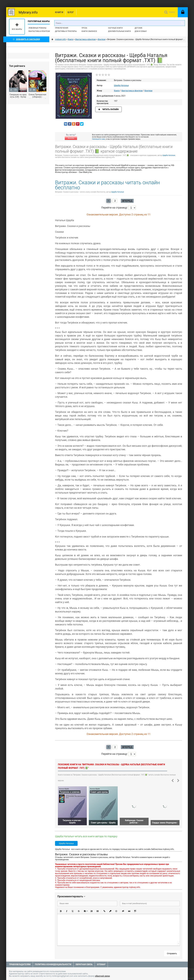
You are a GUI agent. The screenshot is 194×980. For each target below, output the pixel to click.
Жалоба (71, 138)
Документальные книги (119, 31)
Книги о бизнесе (89, 31)
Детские (139, 28)
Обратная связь (84, 964)
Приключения (62, 28)
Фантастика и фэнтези (39, 31)
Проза (84, 28)
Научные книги (115, 28)
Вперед (127, 201)
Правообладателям (20, 964)
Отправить (172, 953)
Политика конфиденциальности (53, 964)
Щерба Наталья (121, 85)
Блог (71, 12)
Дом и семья (141, 31)
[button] (61, 911)
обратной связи (102, 976)
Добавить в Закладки (26, 39)
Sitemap (101, 964)
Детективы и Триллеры (66, 31)
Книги (59, 12)
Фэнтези (148, 91)
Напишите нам (99, 139)
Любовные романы (37, 28)
